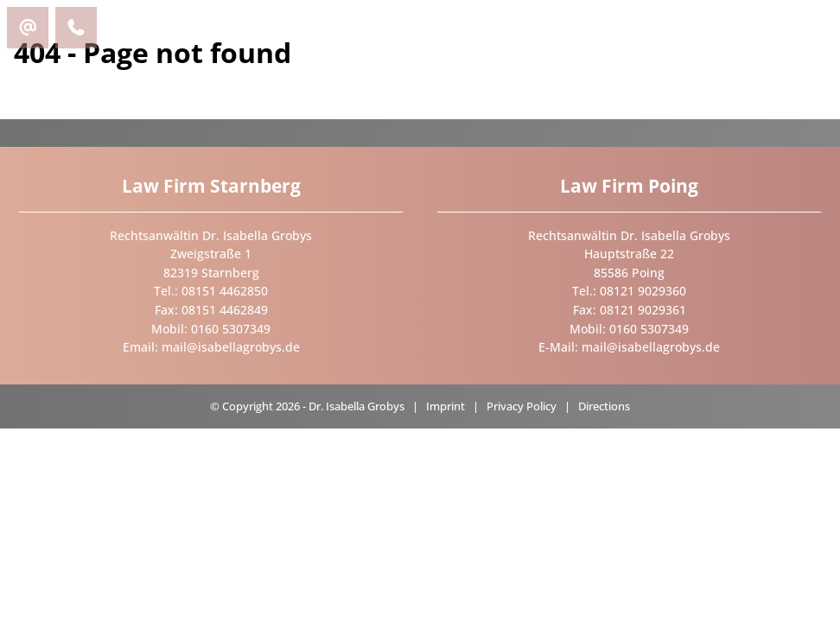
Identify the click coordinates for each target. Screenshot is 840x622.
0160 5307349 (231, 329)
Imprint (445, 406)
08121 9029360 (643, 291)
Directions (604, 406)
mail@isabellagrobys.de (231, 347)
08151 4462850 (225, 291)
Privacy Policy (522, 406)
